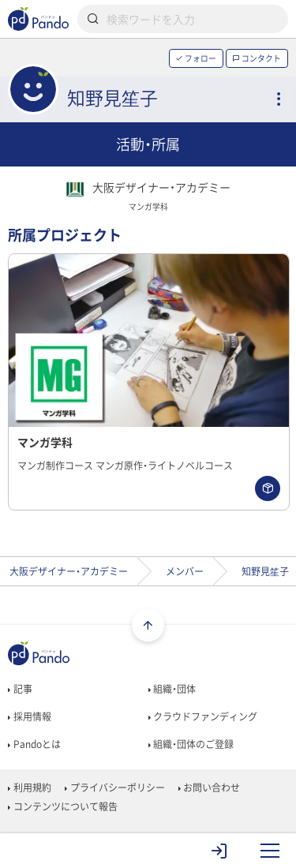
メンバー (185, 571)
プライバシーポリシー (114, 788)
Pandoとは (34, 744)
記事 (20, 689)
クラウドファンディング (203, 716)
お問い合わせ (209, 788)
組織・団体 (172, 689)
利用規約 (29, 788)
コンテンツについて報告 (62, 806)
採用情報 (29, 716)
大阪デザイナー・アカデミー (69, 571)
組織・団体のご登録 (191, 744)
